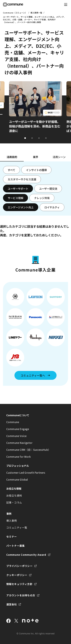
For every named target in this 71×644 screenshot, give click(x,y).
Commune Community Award (26, 555)
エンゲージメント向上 (21, 207)
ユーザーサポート (18, 189)
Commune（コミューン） (15, 13)
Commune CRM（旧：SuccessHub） (28, 450)
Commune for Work (19, 457)
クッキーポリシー (17, 575)
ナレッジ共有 (42, 198)
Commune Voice (17, 436)
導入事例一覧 (36, 13)
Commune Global (17, 480)
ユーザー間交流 (48, 189)
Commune (13, 422)
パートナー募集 (16, 546)
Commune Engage (18, 429)
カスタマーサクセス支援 (22, 179)
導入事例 (12, 521)
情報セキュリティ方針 (19, 584)
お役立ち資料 (14, 495)
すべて (11, 170)
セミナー (12, 536)
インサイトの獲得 (36, 170)
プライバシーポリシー (19, 566)
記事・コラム (14, 502)
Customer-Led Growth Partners (26, 473)
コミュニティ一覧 (17, 527)
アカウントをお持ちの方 (21, 595)
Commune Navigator (19, 443)
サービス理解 (15, 198)
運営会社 (12, 604)
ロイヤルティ (52, 207)
